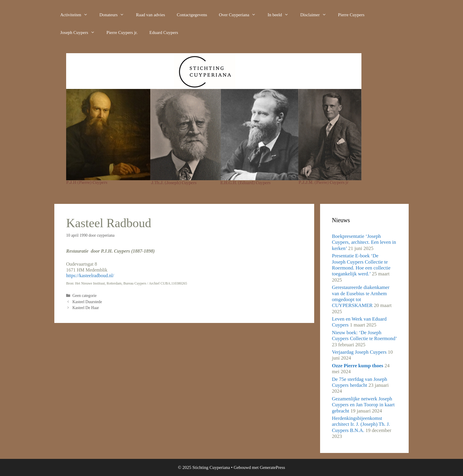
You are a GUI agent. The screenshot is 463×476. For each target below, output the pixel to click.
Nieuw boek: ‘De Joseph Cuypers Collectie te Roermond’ (364, 336)
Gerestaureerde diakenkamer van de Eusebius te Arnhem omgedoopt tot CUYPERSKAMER (361, 296)
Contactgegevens (192, 15)
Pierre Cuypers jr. (122, 33)
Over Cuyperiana (240, 15)
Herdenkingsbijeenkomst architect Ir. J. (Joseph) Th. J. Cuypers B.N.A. (361, 424)
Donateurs (115, 15)
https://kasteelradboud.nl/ (90, 276)
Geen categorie (84, 296)
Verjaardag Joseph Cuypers (359, 352)
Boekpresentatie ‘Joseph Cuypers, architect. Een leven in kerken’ (364, 242)
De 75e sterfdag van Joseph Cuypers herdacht (360, 382)
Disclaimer (316, 15)
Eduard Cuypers (164, 33)
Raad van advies (150, 15)
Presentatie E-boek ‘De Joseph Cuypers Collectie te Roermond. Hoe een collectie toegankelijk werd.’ (361, 265)
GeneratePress (273, 467)
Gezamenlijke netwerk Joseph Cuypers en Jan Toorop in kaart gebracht (363, 405)
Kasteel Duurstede (87, 302)
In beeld (281, 15)
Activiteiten (77, 15)
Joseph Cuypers (80, 33)
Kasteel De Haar (86, 308)
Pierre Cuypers (351, 15)
